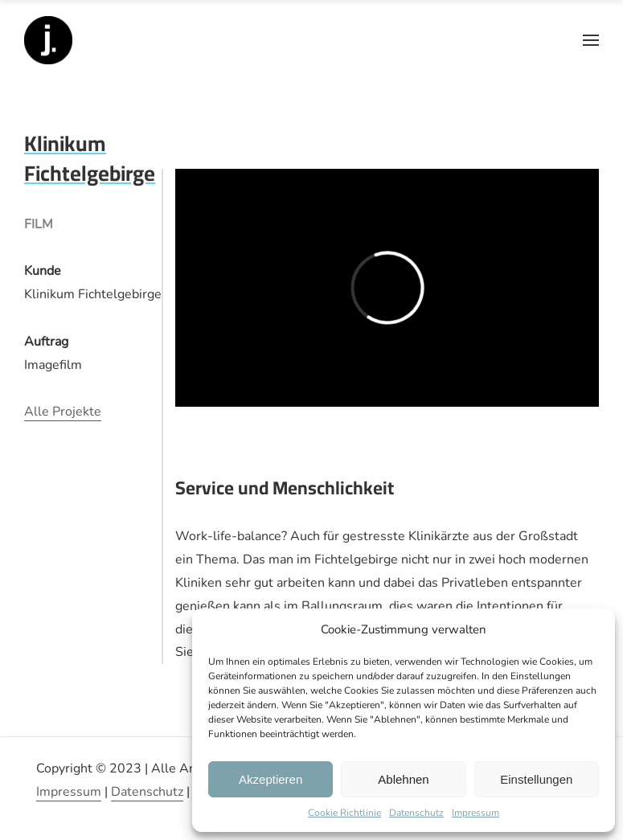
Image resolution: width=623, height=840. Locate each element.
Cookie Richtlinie (344, 813)
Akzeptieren (271, 779)
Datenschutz (416, 813)
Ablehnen (403, 779)
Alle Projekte (63, 412)
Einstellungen (536, 779)
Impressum (475, 813)
